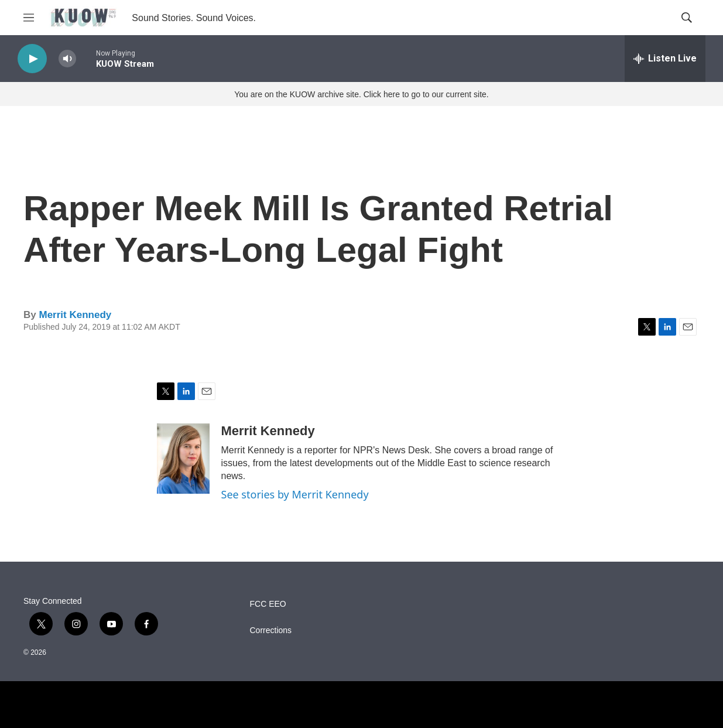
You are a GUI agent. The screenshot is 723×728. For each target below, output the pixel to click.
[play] (32, 59)
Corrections (271, 630)
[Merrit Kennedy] (183, 459)
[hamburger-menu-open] (29, 18)
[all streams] (665, 59)
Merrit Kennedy (75, 315)
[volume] (67, 59)
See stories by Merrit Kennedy (295, 494)
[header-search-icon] (687, 18)
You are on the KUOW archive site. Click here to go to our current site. (361, 94)
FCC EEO (268, 604)
